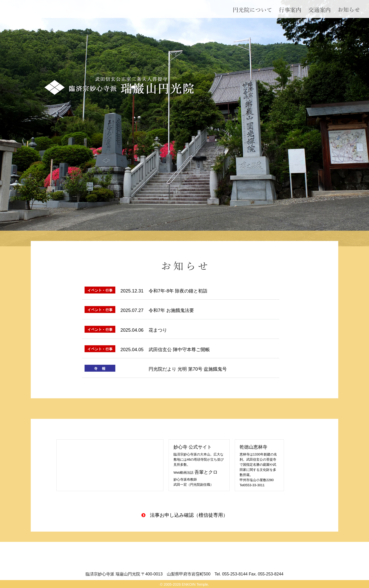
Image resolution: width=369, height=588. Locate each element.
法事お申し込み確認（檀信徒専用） (189, 515)
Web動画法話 (196, 473)
